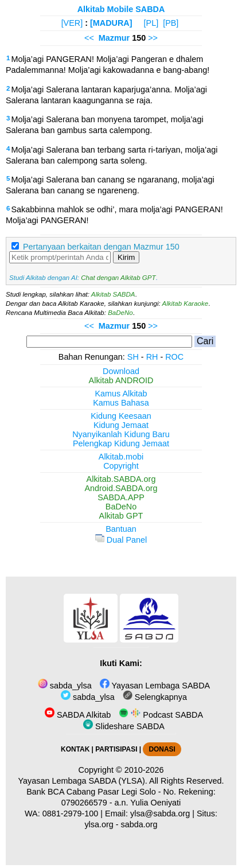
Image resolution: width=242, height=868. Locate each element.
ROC (174, 357)
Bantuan (121, 529)
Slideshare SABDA (124, 726)
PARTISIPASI (116, 749)
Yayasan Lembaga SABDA (155, 686)
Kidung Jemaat (121, 425)
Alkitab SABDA (113, 294)
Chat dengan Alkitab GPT (118, 278)
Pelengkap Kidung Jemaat (121, 443)
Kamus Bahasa (121, 403)
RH (152, 357)
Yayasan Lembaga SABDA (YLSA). (83, 781)
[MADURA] (111, 23)
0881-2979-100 (71, 813)
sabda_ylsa (65, 686)
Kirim (126, 257)
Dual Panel (121, 540)
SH (133, 357)
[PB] (171, 23)
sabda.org (139, 824)
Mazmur (114, 38)
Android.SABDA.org (121, 488)
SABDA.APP (121, 497)
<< (89, 38)
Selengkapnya (155, 697)
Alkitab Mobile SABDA (121, 9)
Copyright (121, 466)
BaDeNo (120, 313)
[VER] (72, 23)
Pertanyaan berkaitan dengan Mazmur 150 (101, 247)
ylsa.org (99, 824)
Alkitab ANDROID (121, 380)
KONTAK (75, 749)
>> (153, 38)
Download (121, 371)
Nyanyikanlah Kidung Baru (121, 434)
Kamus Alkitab (121, 394)
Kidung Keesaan (121, 416)
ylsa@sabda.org (160, 813)
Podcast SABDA (161, 715)
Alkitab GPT (121, 516)
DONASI (162, 749)
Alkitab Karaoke (186, 303)
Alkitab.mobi (121, 457)
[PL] (151, 23)
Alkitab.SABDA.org (121, 479)
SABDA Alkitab (78, 715)
